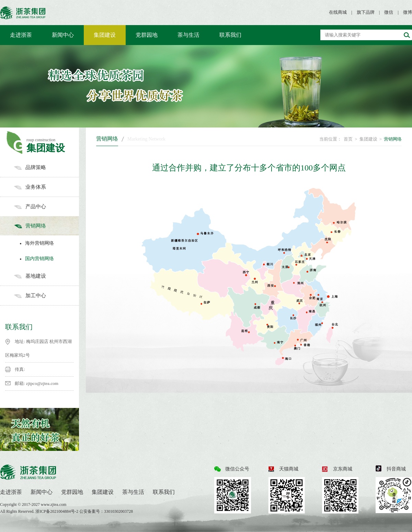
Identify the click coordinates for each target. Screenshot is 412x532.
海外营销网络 (35, 243)
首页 (348, 139)
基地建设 (46, 276)
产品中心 (46, 207)
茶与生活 (188, 35)
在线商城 (338, 12)
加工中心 (46, 296)
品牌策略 (46, 167)
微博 (408, 12)
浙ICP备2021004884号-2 (57, 511)
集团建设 (105, 35)
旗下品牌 (366, 12)
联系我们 (230, 35)
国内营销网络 (35, 259)
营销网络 (46, 226)
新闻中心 (63, 35)
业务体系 (46, 187)
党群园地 (147, 35)
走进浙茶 (21, 35)
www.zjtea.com (54, 505)
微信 (389, 12)
